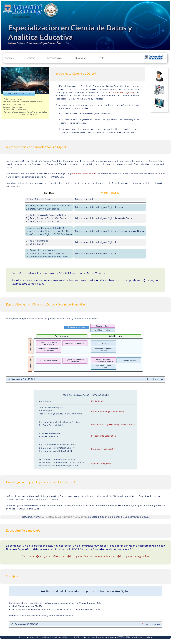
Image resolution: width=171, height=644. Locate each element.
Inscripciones (155, 379)
